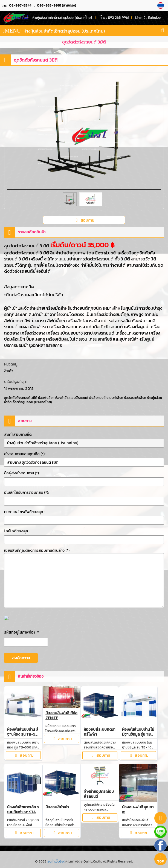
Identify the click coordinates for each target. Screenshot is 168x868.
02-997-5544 (20, 5)
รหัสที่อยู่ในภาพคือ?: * (21, 632)
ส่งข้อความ (21, 658)
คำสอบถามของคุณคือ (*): (25, 454)
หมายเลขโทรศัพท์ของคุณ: (25, 512)
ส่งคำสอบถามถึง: (18, 435)
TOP (160, 859)
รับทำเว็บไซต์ (56, 861)
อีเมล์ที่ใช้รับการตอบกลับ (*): (27, 493)
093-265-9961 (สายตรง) (57, 5)
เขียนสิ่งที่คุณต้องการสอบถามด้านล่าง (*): (37, 551)
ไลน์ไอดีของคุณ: (17, 531)
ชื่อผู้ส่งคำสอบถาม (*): (22, 473)
